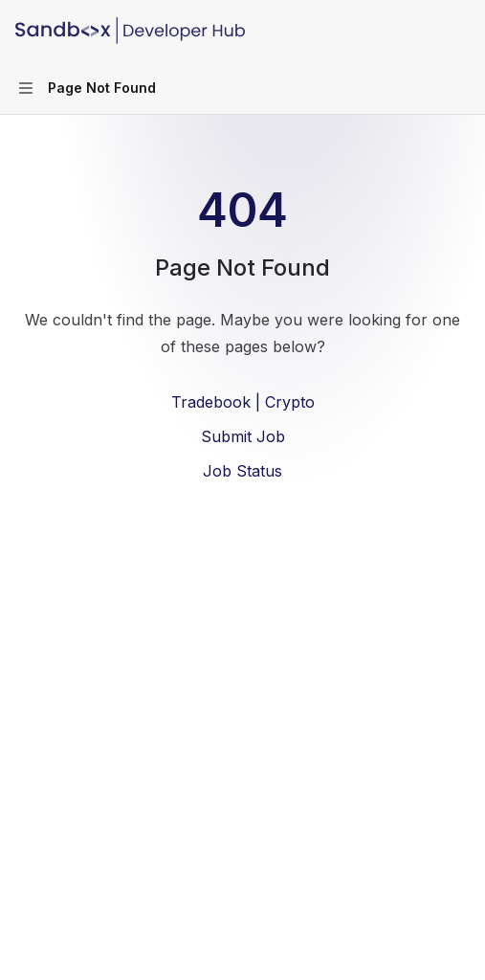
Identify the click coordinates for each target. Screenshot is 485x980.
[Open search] (424, 31)
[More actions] (460, 31)
